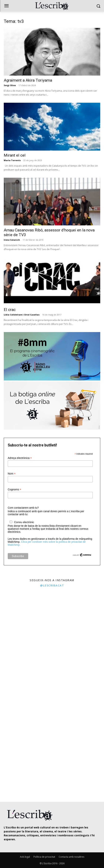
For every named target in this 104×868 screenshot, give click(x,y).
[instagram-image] (26, 615)
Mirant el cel (15, 155)
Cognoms (14, 489)
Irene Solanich (12, 240)
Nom (12, 474)
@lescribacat (52, 585)
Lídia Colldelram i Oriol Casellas (22, 315)
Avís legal (25, 857)
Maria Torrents (12, 160)
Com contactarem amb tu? (23, 508)
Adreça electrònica (20, 458)
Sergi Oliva (10, 85)
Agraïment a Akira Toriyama (28, 80)
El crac (10, 310)
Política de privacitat (44, 857)
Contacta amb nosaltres (71, 857)
